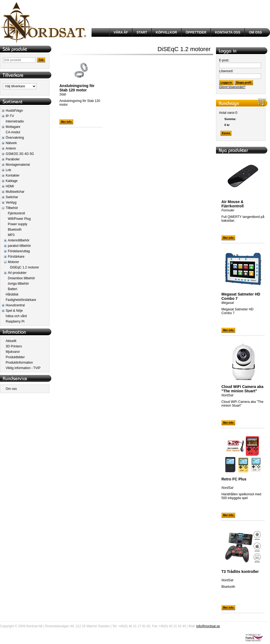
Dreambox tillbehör (21, 278)
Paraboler (13, 159)
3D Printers (14, 346)
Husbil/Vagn (14, 111)
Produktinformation (19, 363)
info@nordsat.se (208, 626)
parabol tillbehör (19, 246)
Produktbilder (15, 357)
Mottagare (13, 127)
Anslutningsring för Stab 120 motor (77, 88)
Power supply (18, 224)
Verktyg (11, 203)
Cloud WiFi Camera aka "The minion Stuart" (242, 389)
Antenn (11, 148)
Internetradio (15, 121)
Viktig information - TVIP (23, 368)
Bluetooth (15, 230)
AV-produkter (17, 273)
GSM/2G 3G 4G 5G (20, 154)
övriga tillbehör (18, 284)
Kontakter (13, 175)
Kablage (12, 181)
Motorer (13, 262)
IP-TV (10, 116)
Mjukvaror (13, 352)
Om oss (11, 389)
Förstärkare (16, 257)
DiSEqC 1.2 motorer (24, 267)
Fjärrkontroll (16, 213)
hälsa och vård (16, 316)
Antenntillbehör (19, 240)
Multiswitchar (15, 192)
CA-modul (13, 132)
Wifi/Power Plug (19, 219)
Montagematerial (18, 165)
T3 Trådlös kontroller (240, 572)
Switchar (12, 197)
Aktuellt (11, 341)
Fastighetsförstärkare (21, 300)
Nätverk (11, 143)
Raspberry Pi (15, 321)
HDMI (10, 186)
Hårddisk (12, 294)
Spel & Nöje (14, 311)
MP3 (11, 235)
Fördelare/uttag (19, 251)
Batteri (13, 289)
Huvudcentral (15, 305)
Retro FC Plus (234, 479)
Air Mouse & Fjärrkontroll (232, 204)
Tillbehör (12, 208)
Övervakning (15, 138)
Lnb (8, 170)
